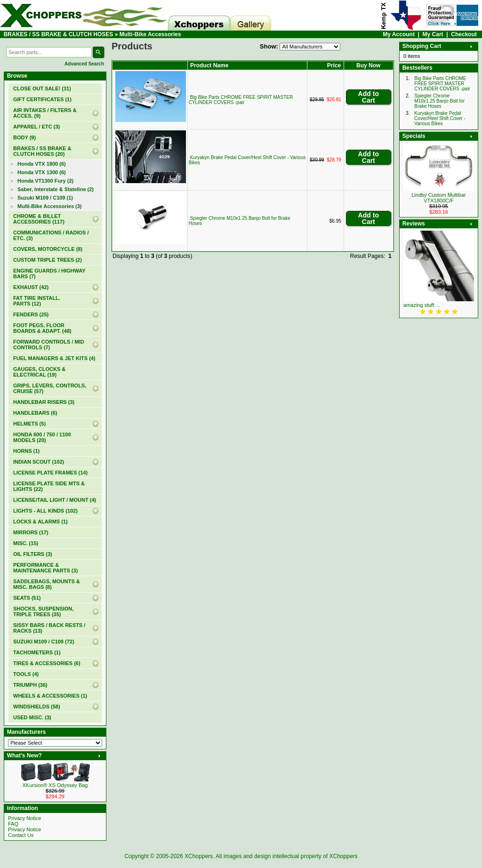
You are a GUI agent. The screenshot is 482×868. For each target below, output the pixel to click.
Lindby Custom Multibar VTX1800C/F (439, 198)
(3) (50, 206)
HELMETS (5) (29, 424)
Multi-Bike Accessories (150, 34)
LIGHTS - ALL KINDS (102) (45, 511)
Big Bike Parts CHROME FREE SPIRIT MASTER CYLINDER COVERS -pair (241, 100)
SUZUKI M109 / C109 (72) (44, 642)
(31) (42, 88)
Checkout (464, 34)
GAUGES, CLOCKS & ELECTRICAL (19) (39, 372)
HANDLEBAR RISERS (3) (44, 402)
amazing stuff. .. (422, 305)
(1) (42, 99)
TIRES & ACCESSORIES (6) (47, 663)
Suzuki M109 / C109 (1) (45, 198)
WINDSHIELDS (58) (37, 707)
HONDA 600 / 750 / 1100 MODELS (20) (42, 437)
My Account (399, 34)
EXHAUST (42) (31, 287)
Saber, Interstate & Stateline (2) (56, 189)
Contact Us (21, 835)
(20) (42, 151)
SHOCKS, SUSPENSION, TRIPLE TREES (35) (43, 611)
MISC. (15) (26, 543)
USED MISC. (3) (32, 717)
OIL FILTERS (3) (33, 554)
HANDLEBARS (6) (35, 413)
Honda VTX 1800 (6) (42, 164)
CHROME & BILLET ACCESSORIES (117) (39, 219)
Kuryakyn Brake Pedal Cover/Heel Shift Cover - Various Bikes (440, 118)
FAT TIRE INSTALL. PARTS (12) (37, 301)
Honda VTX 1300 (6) (42, 172)
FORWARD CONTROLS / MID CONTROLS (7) (49, 345)
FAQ (13, 824)
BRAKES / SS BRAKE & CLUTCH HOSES (59, 34)
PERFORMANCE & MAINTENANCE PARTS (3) (45, 568)
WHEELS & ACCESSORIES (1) (50, 696)
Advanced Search (84, 64)
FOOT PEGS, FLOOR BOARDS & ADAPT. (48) (42, 328)
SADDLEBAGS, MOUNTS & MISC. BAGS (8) (47, 584)
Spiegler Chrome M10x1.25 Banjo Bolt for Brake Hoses (439, 101)
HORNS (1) (26, 451)
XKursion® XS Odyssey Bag (55, 785)
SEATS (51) (27, 598)
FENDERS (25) (31, 314)
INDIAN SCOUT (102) (39, 462)
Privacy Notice (24, 818)
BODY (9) (24, 137)
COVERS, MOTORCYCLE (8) (48, 249)
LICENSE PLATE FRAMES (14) (50, 473)
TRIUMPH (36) (30, 685)
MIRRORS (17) (31, 532)
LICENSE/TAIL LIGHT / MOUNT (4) (55, 500)
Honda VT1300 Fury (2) (45, 181)
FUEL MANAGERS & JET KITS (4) (54, 358)
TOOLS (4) (26, 674)
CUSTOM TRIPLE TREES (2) (48, 260)
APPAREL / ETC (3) (36, 127)
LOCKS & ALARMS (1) (40, 522)
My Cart (433, 34)
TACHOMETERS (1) (37, 652)
